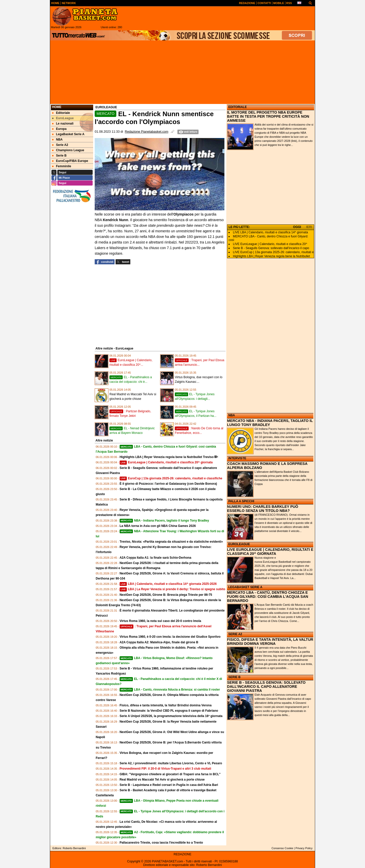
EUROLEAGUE (239, 544)
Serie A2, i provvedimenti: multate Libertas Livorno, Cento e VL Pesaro (171, 763)
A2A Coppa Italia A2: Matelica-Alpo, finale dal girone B (159, 642)
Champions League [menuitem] (68, 150)
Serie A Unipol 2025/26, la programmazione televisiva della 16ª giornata (171, 716)
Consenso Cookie (282, 848)
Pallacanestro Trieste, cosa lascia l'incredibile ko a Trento (161, 843)
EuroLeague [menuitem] (63, 118)
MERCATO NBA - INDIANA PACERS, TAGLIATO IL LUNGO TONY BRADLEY (270, 423)
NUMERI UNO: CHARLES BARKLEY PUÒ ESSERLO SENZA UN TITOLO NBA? (263, 509)
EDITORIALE (237, 107)
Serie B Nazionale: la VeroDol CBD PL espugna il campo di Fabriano (169, 711)
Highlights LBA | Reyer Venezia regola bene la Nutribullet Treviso (167, 457)
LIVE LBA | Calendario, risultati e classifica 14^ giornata (270, 232)
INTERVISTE (237, 458)
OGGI (297, 227)
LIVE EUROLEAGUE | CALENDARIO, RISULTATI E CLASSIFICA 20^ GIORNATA (270, 552)
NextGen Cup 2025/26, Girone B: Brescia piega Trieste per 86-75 (166, 595)
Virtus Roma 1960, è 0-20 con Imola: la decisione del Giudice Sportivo (170, 637)
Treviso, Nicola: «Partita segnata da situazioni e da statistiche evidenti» (171, 542)
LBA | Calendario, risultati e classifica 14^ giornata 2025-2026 (168, 584)
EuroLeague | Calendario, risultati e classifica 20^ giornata (166, 462)
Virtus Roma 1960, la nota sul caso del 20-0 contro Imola (160, 621)
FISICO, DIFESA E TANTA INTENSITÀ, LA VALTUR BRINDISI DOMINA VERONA (270, 642)
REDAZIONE (183, 854)
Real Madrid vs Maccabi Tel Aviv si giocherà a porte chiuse (162, 780)
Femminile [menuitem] (62, 166)
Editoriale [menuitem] (61, 113)
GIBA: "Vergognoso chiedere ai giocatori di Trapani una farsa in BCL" (170, 774)
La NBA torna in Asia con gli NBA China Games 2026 (158, 526)
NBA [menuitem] (57, 140)
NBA (232, 415)
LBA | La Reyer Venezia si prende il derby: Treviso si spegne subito (172, 589)
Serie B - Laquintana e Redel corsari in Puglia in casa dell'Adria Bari (169, 785)
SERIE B (234, 677)
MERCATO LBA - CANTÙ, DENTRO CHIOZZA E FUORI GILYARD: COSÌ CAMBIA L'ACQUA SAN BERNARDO (268, 597)
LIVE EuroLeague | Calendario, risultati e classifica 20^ (270, 244)
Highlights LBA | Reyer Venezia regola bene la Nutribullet (271, 256)
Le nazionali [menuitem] (63, 124)
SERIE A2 (235, 634)
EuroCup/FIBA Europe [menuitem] (70, 161)
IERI (309, 227)
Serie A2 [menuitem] (60, 145)
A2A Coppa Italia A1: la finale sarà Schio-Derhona (156, 558)
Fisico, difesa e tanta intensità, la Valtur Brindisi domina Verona (166, 705)
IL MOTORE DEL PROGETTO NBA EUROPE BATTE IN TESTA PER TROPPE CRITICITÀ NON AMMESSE (268, 116)
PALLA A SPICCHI (241, 501)
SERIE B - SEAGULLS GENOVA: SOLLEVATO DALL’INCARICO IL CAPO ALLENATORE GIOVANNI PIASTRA (266, 687)
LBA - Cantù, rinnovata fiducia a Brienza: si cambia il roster (170, 690)
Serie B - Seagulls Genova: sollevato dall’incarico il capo (271, 248)
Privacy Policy (304, 848)
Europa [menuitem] (59, 129)
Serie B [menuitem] (59, 156)
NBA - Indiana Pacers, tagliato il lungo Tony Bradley (164, 521)
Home (57, 107)
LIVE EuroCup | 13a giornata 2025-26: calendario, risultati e (273, 252)
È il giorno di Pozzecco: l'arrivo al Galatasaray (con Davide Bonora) (168, 484)
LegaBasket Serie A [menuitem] (68, 134)
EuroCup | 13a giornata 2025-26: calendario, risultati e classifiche (171, 478)
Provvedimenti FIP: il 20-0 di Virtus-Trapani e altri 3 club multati (165, 769)
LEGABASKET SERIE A (245, 587)
